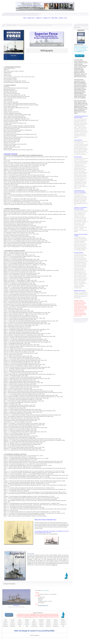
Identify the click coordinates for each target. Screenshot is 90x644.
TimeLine (48, 619)
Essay (34, 619)
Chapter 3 (13, 621)
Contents (13, 619)
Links (63, 625)
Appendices (5, 625)
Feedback (27, 619)
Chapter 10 (63, 621)
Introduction (41, 619)
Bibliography (13, 625)
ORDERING (79, 51)
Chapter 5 (27, 621)
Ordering (41, 625)
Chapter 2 (6, 621)
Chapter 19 (63, 623)
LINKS (29, 563)
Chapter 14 (27, 623)
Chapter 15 (34, 623)
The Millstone (34, 625)
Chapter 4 (20, 621)
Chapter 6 (34, 621)
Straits (27, 625)
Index (20, 625)
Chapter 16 (41, 623)
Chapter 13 (20, 623)
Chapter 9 (56, 621)
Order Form (48, 625)
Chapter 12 (13, 623)
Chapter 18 (56, 623)
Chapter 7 (41, 621)
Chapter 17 (48, 623)
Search (20, 619)
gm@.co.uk (43, 605)
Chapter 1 (63, 619)
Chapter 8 (48, 621)
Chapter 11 (5, 623)
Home (5, 619)
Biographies (56, 625)
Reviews (56, 619)
